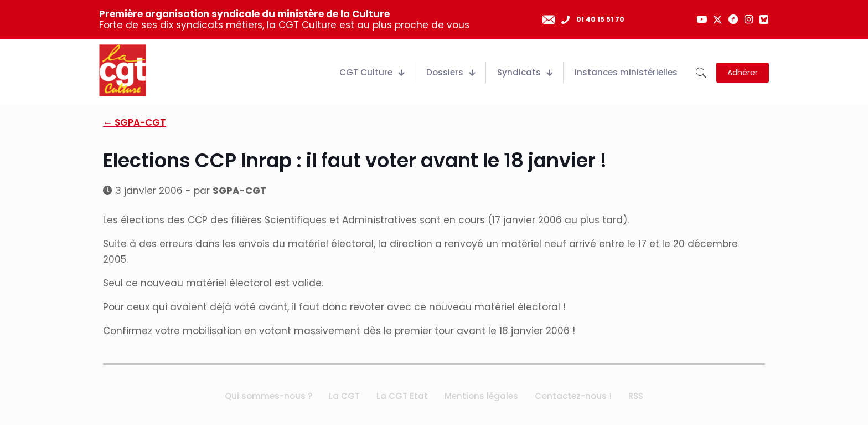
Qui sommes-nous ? (268, 396)
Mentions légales (481, 396)
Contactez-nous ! (573, 396)
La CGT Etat (402, 396)
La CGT (344, 396)
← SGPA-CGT (135, 122)
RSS (636, 396)
